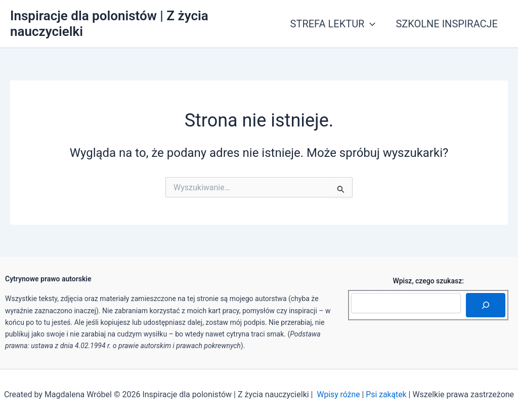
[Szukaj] (486, 305)
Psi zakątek (386, 394)
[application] (370, 24)
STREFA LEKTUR (333, 24)
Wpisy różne (338, 394)
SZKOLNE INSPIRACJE (447, 24)
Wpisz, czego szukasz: (428, 281)
